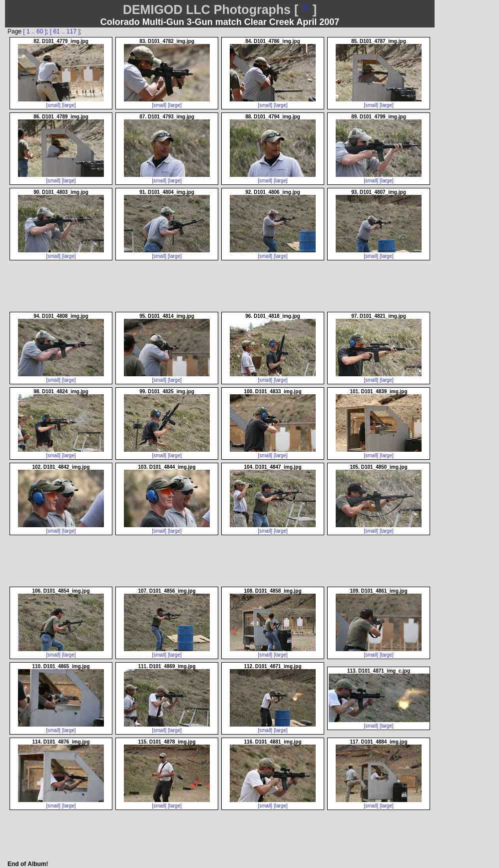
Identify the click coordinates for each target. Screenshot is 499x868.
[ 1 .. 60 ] (35, 31)
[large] (69, 105)
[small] (53, 105)
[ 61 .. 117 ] (65, 31)
